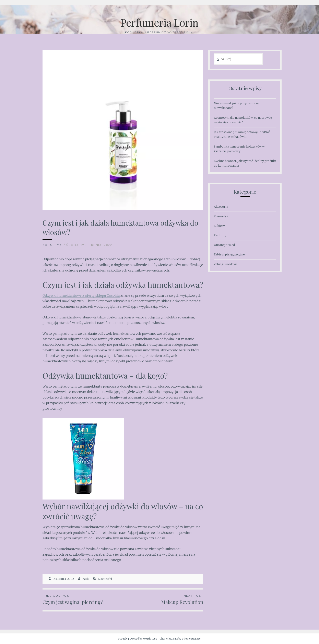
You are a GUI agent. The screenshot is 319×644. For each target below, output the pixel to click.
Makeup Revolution (163, 599)
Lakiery (219, 226)
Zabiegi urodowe (226, 264)
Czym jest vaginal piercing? (83, 599)
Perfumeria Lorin (159, 22)
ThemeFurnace (191, 639)
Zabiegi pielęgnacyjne (229, 254)
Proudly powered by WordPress (137, 639)
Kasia (86, 579)
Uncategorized (224, 245)
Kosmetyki (53, 245)
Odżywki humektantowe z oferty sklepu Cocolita (81, 295)
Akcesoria (221, 207)
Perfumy (220, 235)
